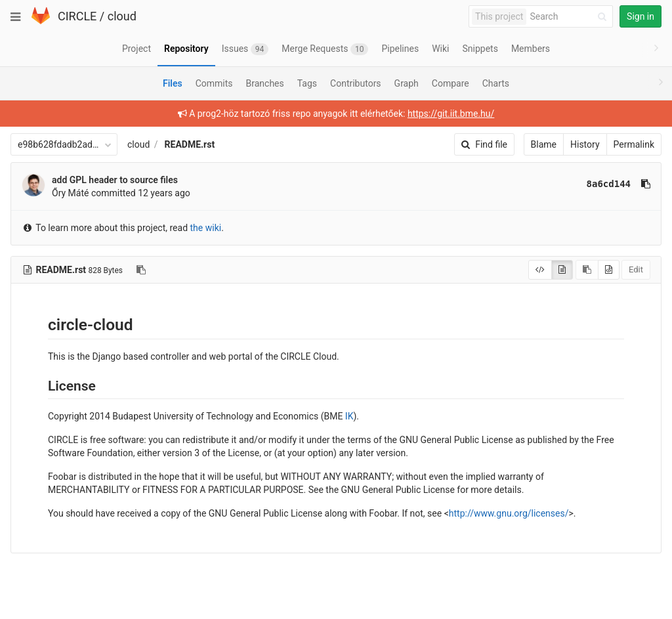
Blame (544, 144)
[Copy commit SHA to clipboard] (646, 184)
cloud (122, 16)
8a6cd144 (609, 184)
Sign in (640, 16)
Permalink (634, 144)
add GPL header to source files (115, 180)
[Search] (570, 17)
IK (349, 416)
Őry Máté (70, 193)
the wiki (206, 228)
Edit (636, 269)
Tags (307, 83)
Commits (214, 83)
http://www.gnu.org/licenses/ (509, 513)
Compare (451, 83)
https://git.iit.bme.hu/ (451, 114)
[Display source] (540, 270)
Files (173, 83)
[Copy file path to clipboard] (141, 270)
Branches (265, 83)
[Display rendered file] (562, 270)
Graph (407, 83)
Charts (496, 83)
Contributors (356, 83)
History (585, 144)
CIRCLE (77, 16)
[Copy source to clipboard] (587, 270)
